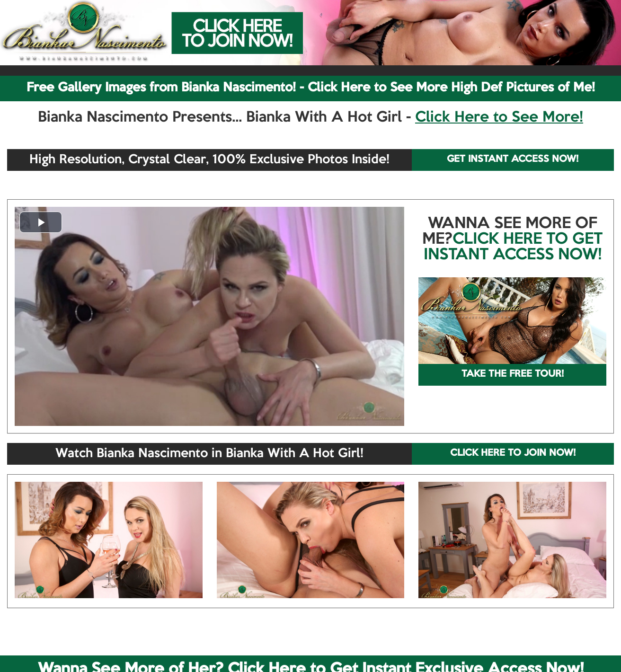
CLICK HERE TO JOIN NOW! (513, 453)
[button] (41, 222)
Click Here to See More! (499, 118)
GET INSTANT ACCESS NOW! (513, 159)
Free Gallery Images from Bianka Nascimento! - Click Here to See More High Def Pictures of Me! (311, 88)
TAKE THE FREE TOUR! (513, 374)
